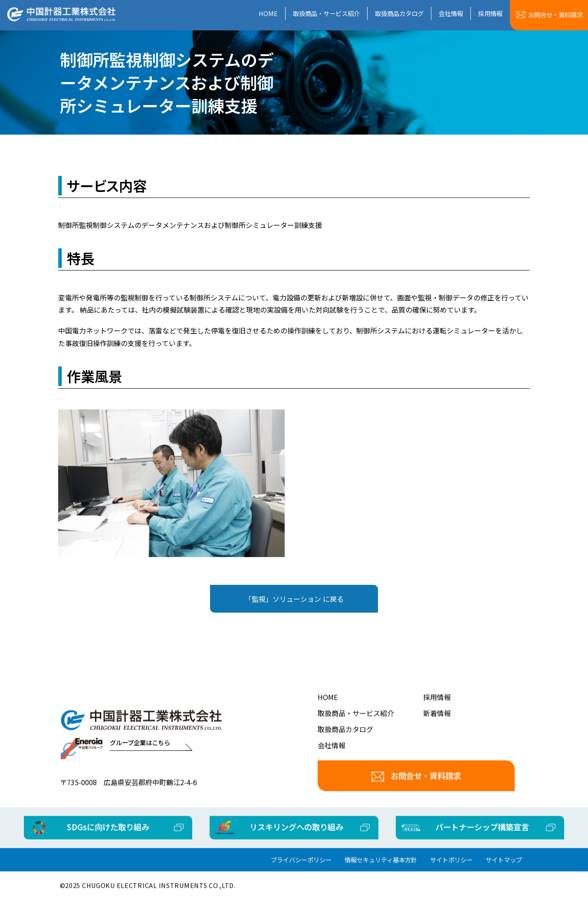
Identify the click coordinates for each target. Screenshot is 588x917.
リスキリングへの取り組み (296, 839)
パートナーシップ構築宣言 (461, 839)
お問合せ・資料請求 (416, 787)
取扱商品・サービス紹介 (326, 13)
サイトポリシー (451, 872)
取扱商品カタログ (399, 13)
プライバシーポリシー (301, 872)
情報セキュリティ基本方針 (381, 872)
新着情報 (437, 725)
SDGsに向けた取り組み (129, 839)
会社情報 (451, 13)
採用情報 (490, 13)
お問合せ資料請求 (555, 15)
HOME (268, 13)
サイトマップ (504, 872)
